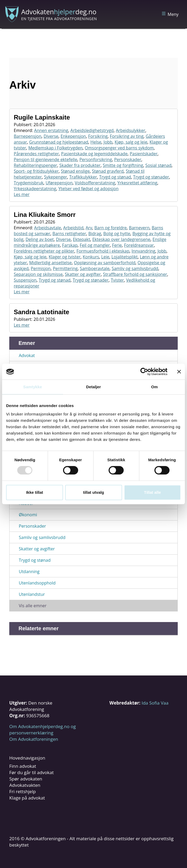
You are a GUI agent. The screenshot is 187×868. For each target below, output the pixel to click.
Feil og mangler (95, 245)
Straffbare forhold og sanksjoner (135, 274)
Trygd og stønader (151, 177)
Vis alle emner (33, 606)
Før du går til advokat (32, 772)
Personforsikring (96, 159)
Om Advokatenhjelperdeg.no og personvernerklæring (43, 730)
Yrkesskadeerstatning (35, 189)
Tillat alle (153, 492)
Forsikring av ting (127, 136)
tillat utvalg (93, 492)
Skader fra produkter (80, 165)
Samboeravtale (95, 268)
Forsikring (98, 136)
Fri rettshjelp (23, 791)
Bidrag (95, 234)
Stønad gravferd (108, 171)
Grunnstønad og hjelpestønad (59, 142)
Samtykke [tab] (33, 387)
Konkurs (91, 257)
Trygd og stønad (115, 177)
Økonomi (28, 515)
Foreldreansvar (139, 245)
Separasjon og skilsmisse (38, 274)
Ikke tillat (34, 492)
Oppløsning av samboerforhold (105, 263)
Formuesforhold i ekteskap (103, 251)
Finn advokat (23, 766)
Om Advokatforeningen (34, 739)
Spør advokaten (26, 779)
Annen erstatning (51, 130)
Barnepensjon (28, 136)
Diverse (51, 136)
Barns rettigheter (69, 234)
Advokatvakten (25, 785)
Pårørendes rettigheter (36, 154)
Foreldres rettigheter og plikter (44, 251)
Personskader (128, 159)
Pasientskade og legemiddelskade (94, 154)
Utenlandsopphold (37, 583)
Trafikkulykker (83, 177)
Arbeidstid (73, 228)
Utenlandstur (32, 594)
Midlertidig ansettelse (50, 263)
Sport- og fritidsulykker (36, 171)
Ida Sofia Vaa (155, 703)
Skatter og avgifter (83, 274)
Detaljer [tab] (93, 387)
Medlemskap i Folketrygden (55, 148)
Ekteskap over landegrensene (121, 239)
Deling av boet (39, 239)
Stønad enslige (75, 171)
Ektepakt (81, 239)
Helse (96, 142)
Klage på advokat (27, 798)
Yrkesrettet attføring (137, 183)
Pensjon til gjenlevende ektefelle (45, 159)
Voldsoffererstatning (95, 183)
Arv (89, 228)
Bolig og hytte (117, 234)
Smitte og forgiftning (123, 165)
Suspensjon (25, 280)
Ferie (117, 245)
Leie (105, 257)
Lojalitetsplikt (125, 257)
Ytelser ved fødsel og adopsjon (88, 189)
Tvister (117, 280)
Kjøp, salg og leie (131, 142)
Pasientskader (144, 154)
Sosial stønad (159, 165)
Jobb (108, 142)
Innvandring (144, 251)
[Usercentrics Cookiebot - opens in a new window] (144, 372)
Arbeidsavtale (48, 228)
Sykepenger (55, 177)
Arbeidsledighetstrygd (92, 130)
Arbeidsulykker (130, 130)
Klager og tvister (65, 257)
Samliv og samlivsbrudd (135, 268)
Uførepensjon (59, 183)
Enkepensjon (73, 136)
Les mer (22, 194)
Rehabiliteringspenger (35, 165)
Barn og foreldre (110, 228)
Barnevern (139, 228)
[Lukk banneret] (179, 372)
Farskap (70, 245)
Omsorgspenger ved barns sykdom (119, 148)
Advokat (27, 355)
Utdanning (29, 572)
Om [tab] (154, 387)
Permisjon (41, 268)
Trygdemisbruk (29, 183)
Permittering (65, 268)
